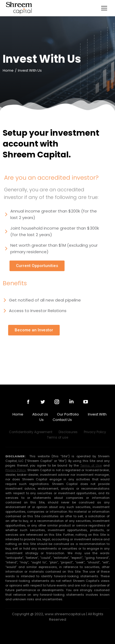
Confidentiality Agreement (31, 432)
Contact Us (62, 420)
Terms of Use (91, 465)
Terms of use (58, 437)
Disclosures (68, 432)
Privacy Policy (95, 432)
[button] (37, 266)
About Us (40, 414)
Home (18, 414)
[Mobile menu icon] (104, 8)
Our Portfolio (68, 414)
